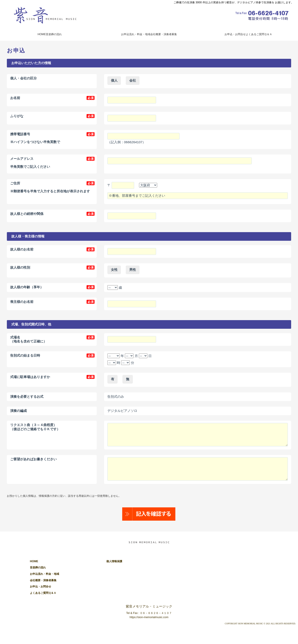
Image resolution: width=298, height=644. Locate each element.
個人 (114, 80)
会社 (133, 80)
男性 (133, 270)
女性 (114, 270)
